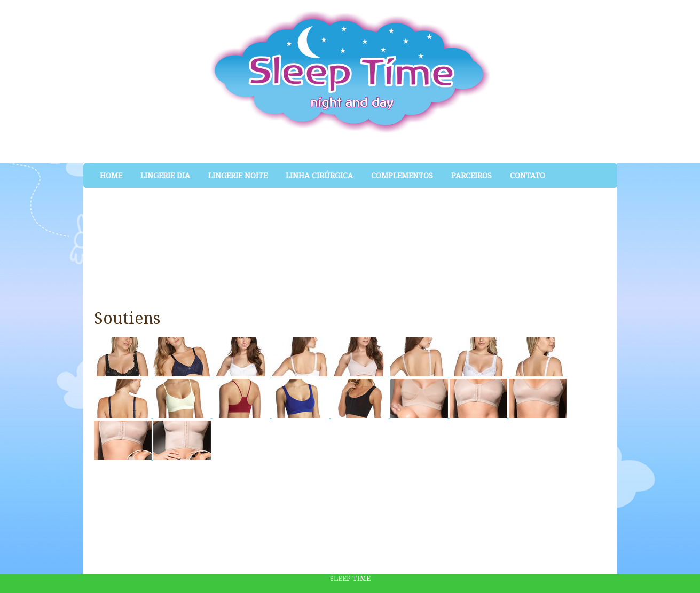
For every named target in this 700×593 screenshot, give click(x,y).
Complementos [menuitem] (402, 176)
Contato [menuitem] (528, 176)
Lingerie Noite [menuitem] (238, 176)
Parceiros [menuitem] (471, 176)
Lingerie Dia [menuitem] (165, 176)
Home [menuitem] (111, 176)
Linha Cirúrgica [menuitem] (319, 176)
